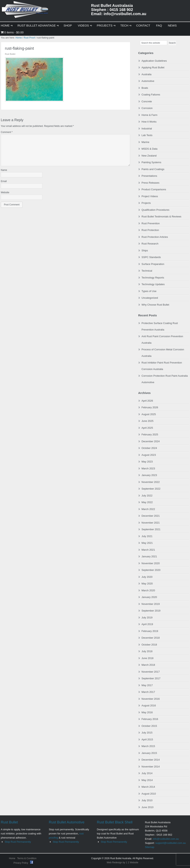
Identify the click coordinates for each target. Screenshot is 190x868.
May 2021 (147, 543)
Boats (145, 88)
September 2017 (151, 678)
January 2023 (149, 475)
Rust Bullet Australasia (25, 11)
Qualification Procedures (155, 210)
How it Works (149, 122)
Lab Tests (147, 135)
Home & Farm (149, 115)
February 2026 (150, 407)
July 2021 (147, 536)
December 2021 (151, 516)
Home (12, 858)
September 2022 (151, 489)
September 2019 (151, 611)
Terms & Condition (27, 858)
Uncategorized (150, 298)
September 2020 (151, 570)
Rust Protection (150, 230)
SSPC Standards (151, 257)
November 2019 (151, 604)
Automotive (148, 81)
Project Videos (150, 196)
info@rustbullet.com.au (166, 839)
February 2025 (150, 434)
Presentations (149, 176)
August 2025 (149, 414)
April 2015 (147, 739)
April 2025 (147, 428)
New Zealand (149, 156)
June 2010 (148, 807)
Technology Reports (153, 278)
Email (4, 181)
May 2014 (147, 780)
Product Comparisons (154, 189)
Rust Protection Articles (155, 237)
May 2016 (147, 712)
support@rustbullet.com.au (171, 843)
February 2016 (150, 719)
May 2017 (147, 685)
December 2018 (151, 638)
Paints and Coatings (153, 169)
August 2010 (149, 794)
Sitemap (150, 847)
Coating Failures (151, 95)
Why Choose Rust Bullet (155, 305)
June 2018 (148, 658)
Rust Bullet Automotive (67, 822)
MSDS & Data (149, 149)
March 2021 (148, 550)
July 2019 (147, 618)
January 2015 (149, 753)
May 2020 (147, 584)
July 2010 (147, 800)
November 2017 (151, 672)
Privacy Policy (21, 863)
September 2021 (151, 529)
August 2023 (149, 455)
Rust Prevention (151, 223)
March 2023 (148, 468)
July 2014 (147, 773)
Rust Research (150, 244)
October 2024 (149, 448)
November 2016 (151, 699)
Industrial (147, 129)
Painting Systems (151, 162)
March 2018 (148, 665)
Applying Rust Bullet (153, 67)
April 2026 (147, 401)
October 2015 (149, 726)
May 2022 (147, 502)
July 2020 (147, 577)
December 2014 (151, 760)
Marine (145, 142)
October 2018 (149, 645)
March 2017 (148, 692)
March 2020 (148, 590)
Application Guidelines (154, 61)
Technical (147, 271)
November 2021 (151, 523)
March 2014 (148, 787)
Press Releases (150, 183)
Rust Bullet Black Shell (115, 822)
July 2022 (147, 496)
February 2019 (150, 631)
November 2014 (151, 767)
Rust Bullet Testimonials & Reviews (161, 217)
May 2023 (147, 462)
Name (4, 170)
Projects (146, 203)
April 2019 (147, 624)
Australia (147, 74)
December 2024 (151, 441)
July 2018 (147, 651)
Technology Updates (153, 284)
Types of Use (149, 291)
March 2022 (148, 509)
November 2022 (151, 482)
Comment (7, 132)
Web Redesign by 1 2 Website (123, 863)
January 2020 (149, 597)
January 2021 (149, 556)
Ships (145, 250)
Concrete (147, 101)
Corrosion (147, 108)
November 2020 (151, 563)
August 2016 (149, 705)
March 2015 (148, 746)
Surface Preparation (153, 264)
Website (5, 192)
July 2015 (147, 733)
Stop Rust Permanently (18, 842)
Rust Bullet (9, 822)
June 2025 (148, 421)
